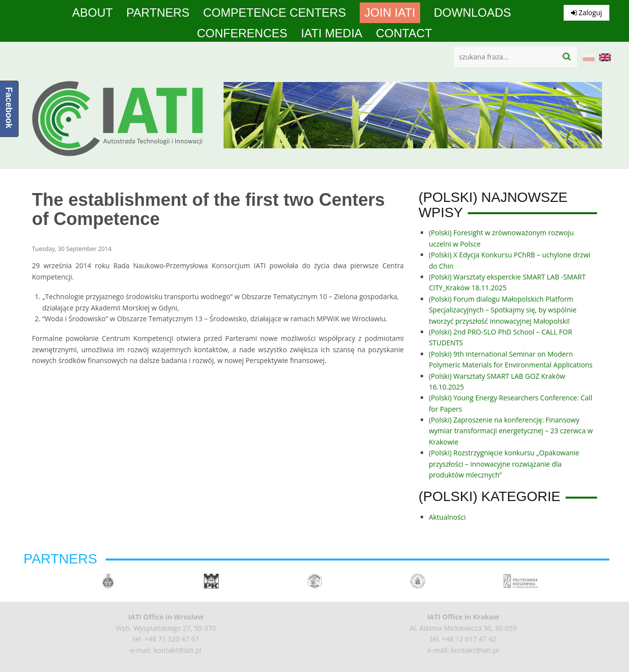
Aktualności (447, 517)
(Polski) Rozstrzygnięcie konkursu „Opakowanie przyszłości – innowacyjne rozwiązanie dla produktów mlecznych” (504, 464)
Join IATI (390, 13)
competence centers (274, 13)
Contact (404, 33)
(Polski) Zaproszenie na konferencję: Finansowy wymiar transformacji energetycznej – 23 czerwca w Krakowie (511, 431)
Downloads (472, 13)
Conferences (242, 33)
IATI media (331, 33)
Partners (158, 13)
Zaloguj (586, 13)
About (93, 13)
